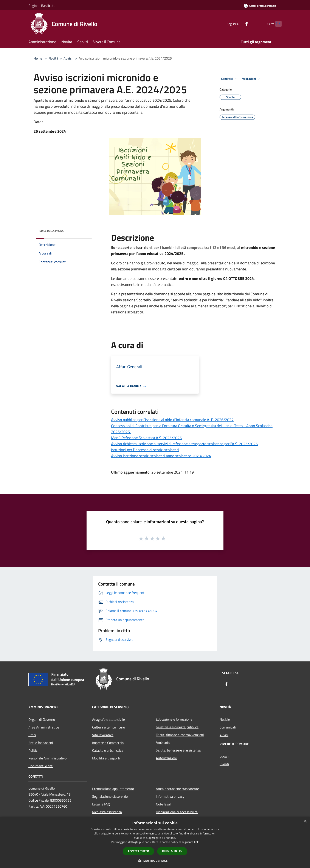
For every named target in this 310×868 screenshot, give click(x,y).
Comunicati (228, 727)
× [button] (305, 821)
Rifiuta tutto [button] (172, 851)
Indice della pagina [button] (51, 231)
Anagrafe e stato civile (108, 719)
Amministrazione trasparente (177, 789)
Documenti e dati (41, 766)
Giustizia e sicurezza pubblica (177, 727)
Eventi (224, 764)
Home (38, 58)
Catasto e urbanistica (108, 750)
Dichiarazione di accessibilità (177, 812)
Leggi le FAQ (101, 804)
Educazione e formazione (174, 719)
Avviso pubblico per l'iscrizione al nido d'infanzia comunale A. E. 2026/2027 (172, 420)
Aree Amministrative (44, 727)
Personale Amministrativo (47, 758)
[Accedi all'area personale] (260, 6)
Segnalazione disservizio (110, 796)
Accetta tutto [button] (138, 851)
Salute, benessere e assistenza (178, 750)
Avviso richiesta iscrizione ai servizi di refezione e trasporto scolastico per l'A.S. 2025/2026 (184, 444)
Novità (53, 58)
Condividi (230, 79)
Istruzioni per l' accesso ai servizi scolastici (145, 450)
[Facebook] (238, 24)
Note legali (164, 804)
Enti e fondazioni (41, 743)
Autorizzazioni (166, 758)
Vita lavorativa (103, 735)
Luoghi (225, 756)
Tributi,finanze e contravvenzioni (180, 735)
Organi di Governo (42, 719)
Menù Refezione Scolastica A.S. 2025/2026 (146, 438)
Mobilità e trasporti (106, 758)
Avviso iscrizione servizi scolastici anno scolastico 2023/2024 (161, 456)
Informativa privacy (170, 796)
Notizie (225, 719)
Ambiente (163, 742)
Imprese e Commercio (108, 743)
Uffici (32, 735)
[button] (155, 861)
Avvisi (68, 58)
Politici (33, 750)
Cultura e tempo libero (108, 727)
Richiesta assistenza (107, 812)
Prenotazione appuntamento (113, 789)
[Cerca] (276, 24)
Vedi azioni (252, 79)
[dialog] (155, 842)
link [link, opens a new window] (196, 842)
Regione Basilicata (42, 6)
